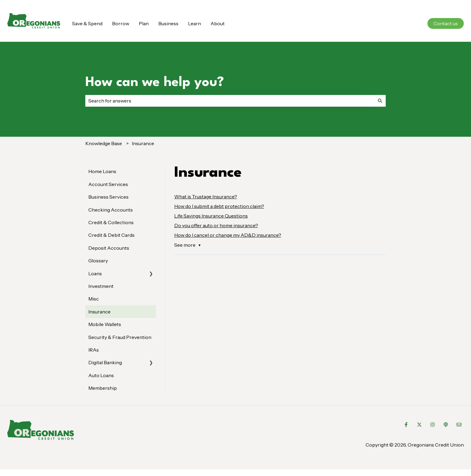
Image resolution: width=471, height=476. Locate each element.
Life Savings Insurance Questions (211, 216)
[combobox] (230, 101)
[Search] (380, 101)
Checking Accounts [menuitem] (111, 210)
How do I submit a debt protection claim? (219, 206)
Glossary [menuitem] (98, 261)
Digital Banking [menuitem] (105, 362)
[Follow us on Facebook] (406, 425)
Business (168, 23)
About (218, 23)
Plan (144, 23)
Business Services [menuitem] (108, 197)
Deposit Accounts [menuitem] (109, 248)
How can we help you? (155, 82)
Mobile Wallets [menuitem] (105, 324)
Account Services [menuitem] (108, 184)
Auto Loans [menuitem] (101, 375)
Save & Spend (87, 23)
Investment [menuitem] (101, 286)
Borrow (121, 23)
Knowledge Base (104, 143)
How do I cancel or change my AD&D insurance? (228, 235)
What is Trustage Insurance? (206, 197)
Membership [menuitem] (103, 388)
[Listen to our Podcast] (446, 425)
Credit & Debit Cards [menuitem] (111, 235)
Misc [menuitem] (94, 299)
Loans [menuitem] (95, 273)
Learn (194, 23)
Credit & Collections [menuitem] (111, 222)
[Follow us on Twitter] (419, 425)
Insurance (143, 143)
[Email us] (459, 425)
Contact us (446, 23)
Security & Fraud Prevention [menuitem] (120, 337)
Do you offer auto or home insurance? (216, 225)
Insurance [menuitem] (99, 312)
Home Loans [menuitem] (102, 171)
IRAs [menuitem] (94, 350)
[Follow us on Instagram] (433, 425)
